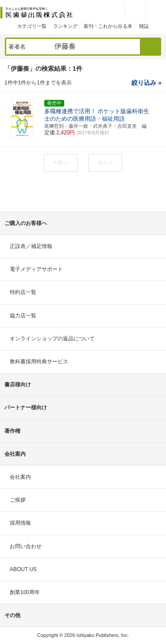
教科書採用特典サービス (39, 362)
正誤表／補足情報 (31, 246)
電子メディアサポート (36, 269)
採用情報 (20, 523)
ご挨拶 (18, 500)
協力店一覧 (23, 316)
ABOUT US (23, 569)
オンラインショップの (52, 339)
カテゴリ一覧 (32, 26)
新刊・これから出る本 (108, 26)
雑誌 (144, 26)
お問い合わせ (26, 546)
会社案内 (20, 477)
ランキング (65, 26)
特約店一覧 (23, 292)
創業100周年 (25, 592)
